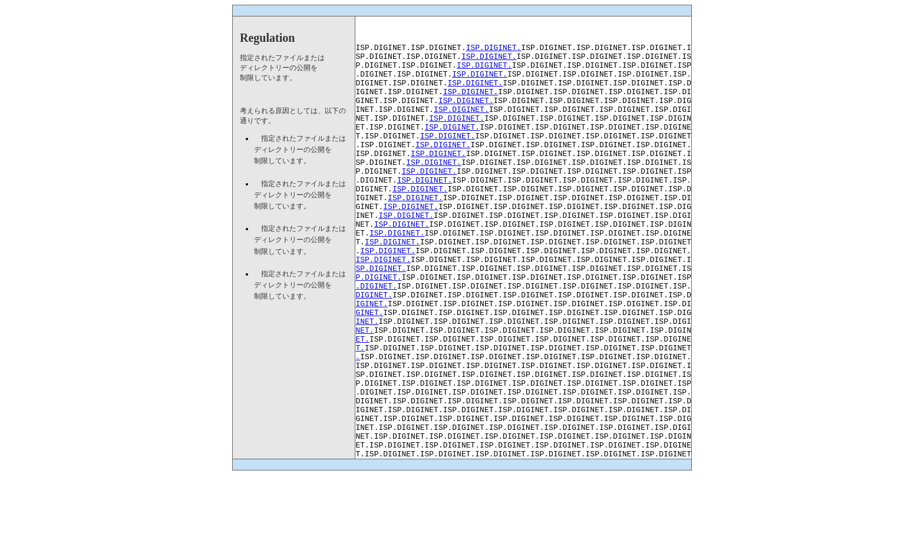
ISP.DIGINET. (494, 51)
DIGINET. (374, 347)
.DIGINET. (377, 337)
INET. (367, 379)
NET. (365, 390)
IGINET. (372, 358)
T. (361, 411)
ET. (363, 400)
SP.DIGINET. (381, 316)
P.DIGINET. (379, 326)
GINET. (370, 369)
